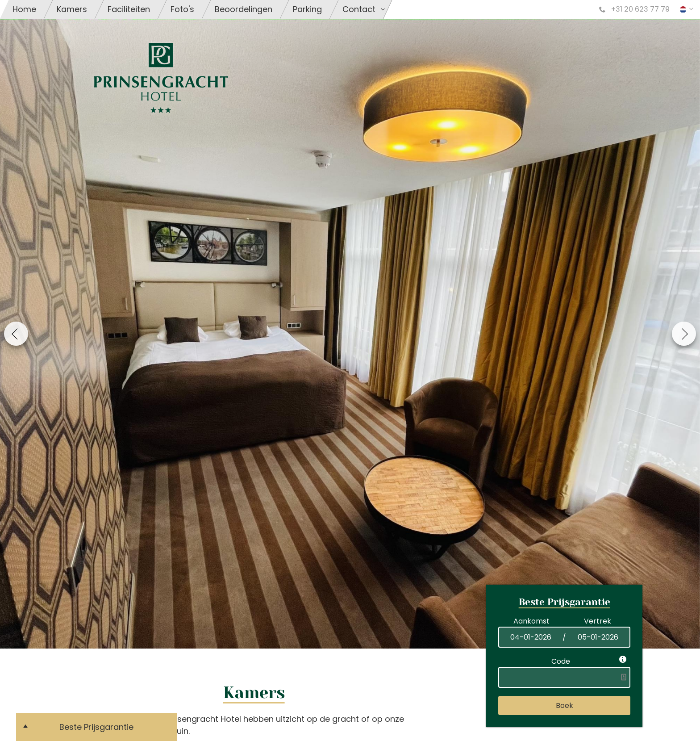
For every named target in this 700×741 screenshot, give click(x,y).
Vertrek (598, 621)
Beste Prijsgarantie (96, 727)
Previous (16, 334)
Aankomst (531, 621)
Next (684, 334)
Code (562, 661)
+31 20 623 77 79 (634, 9)
